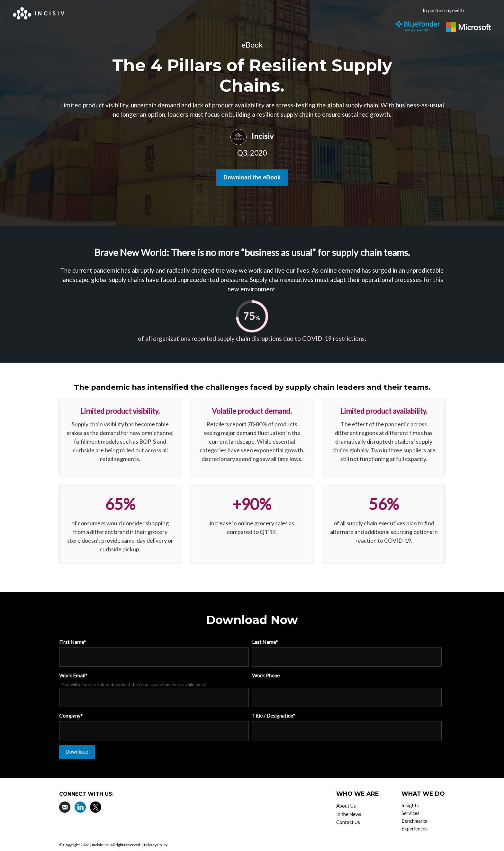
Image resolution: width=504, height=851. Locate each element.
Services (410, 813)
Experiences (414, 828)
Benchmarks (414, 821)
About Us (346, 806)
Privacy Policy (156, 845)
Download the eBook (252, 177)
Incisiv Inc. (101, 845)
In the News (349, 814)
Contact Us (348, 822)
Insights (410, 805)
